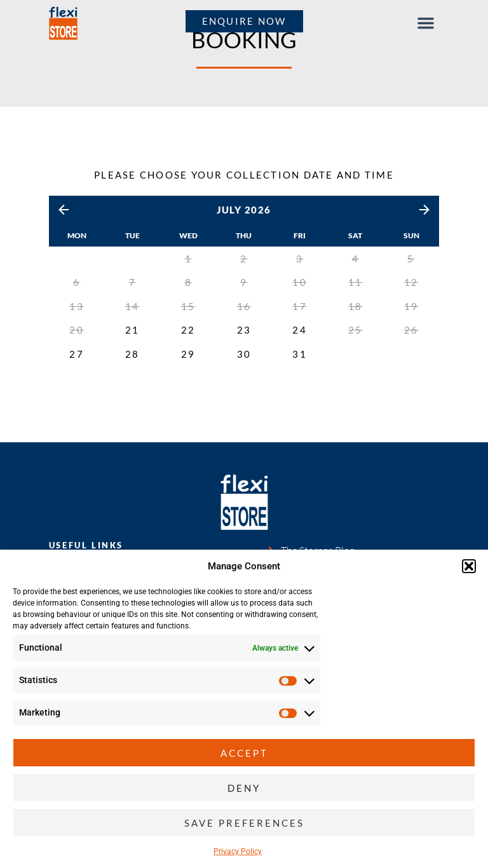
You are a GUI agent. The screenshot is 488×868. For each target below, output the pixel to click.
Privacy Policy (238, 851)
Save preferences (244, 823)
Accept (244, 753)
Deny (244, 788)
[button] (469, 566)
